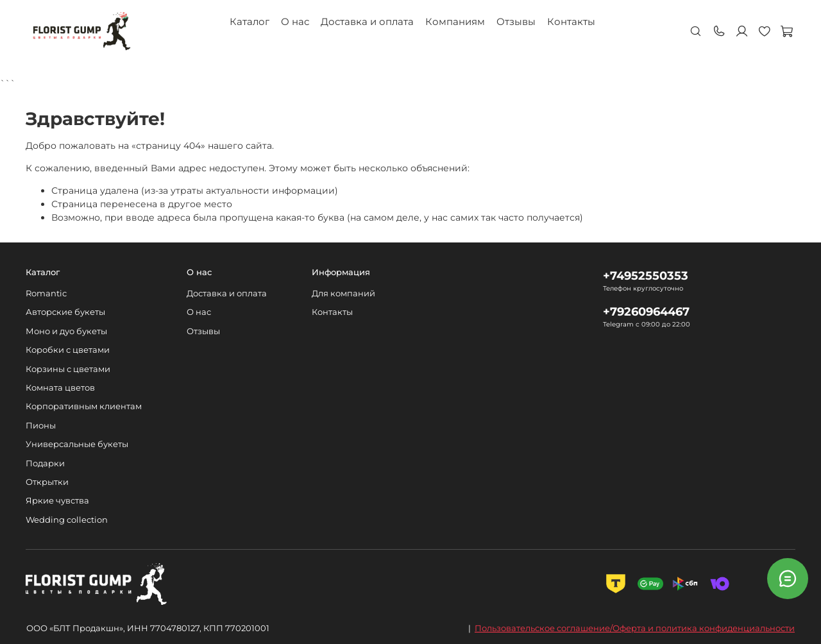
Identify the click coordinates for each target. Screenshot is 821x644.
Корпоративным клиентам (84, 406)
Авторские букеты (65, 312)
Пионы (41, 426)
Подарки (45, 463)
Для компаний (343, 293)
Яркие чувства (57, 501)
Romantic (46, 293)
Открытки (47, 482)
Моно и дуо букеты (66, 331)
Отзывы (516, 21)
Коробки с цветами (68, 350)
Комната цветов (60, 388)
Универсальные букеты (77, 444)
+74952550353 (646, 275)
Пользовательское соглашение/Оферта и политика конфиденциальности (635, 628)
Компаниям (455, 21)
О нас (295, 21)
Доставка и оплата (367, 21)
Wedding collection (67, 520)
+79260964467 (646, 311)
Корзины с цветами (68, 369)
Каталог (250, 21)
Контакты (571, 21)
